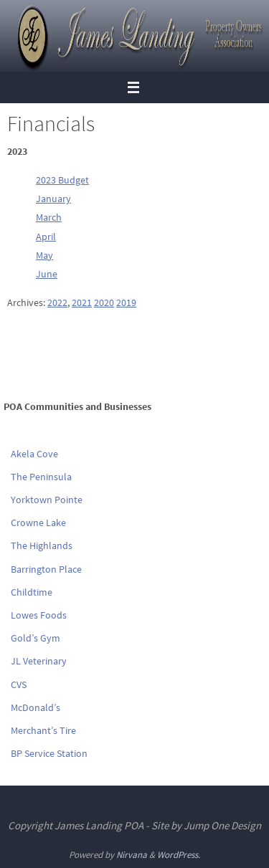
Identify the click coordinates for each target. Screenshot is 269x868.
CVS (19, 685)
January (53, 199)
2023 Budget (62, 180)
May (44, 255)
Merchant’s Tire (43, 730)
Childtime (32, 592)
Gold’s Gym (36, 638)
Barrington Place (46, 569)
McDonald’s (36, 707)
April (46, 237)
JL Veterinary (39, 661)
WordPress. (179, 855)
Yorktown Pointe (47, 500)
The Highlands (42, 545)
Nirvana (132, 855)
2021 (82, 302)
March (49, 217)
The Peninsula (41, 477)
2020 (104, 302)
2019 (126, 302)
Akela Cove (34, 454)
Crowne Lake (38, 523)
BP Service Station (49, 753)
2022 (57, 302)
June (47, 274)
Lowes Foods (39, 615)
